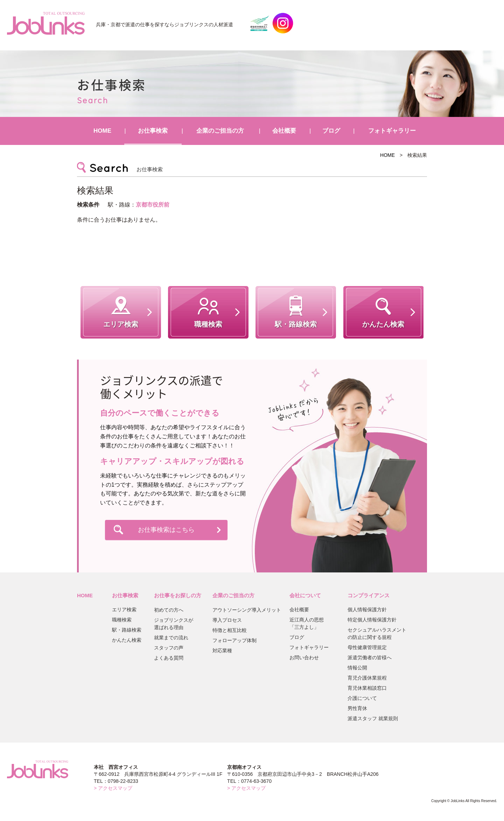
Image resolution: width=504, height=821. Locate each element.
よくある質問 (169, 658)
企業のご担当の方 (220, 131)
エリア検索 (124, 610)
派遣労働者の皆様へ (370, 658)
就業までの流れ (171, 638)
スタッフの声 (169, 648)
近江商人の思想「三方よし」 (307, 623)
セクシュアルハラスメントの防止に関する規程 (377, 634)
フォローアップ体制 (234, 640)
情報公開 (357, 668)
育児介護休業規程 (367, 678)
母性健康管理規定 (367, 647)
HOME (102, 131)
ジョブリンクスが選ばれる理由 (174, 624)
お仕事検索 (153, 131)
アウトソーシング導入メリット (247, 610)
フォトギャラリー (392, 131)
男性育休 (357, 708)
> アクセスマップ (113, 788)
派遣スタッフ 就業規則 (373, 718)
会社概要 (284, 131)
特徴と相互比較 (230, 630)
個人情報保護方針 (367, 610)
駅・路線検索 (127, 630)
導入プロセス (227, 620)
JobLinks (46, 23)
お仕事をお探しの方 (178, 595)
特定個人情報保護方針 (372, 620)
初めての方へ (169, 610)
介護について (362, 698)
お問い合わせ (304, 658)
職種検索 (122, 620)
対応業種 (222, 650)
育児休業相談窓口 (367, 688)
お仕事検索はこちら (166, 530)
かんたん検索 (127, 640)
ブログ (331, 131)
